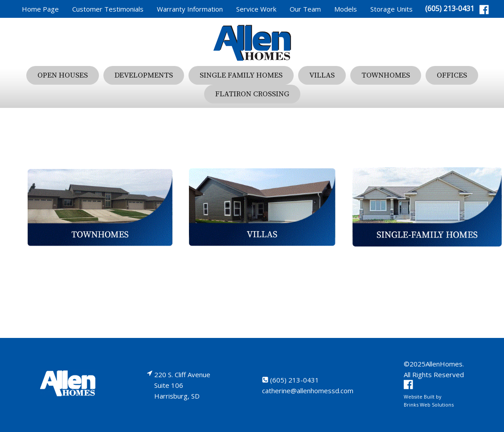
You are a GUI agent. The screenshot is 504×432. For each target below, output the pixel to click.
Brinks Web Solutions (429, 405)
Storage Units (391, 9)
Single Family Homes (241, 75)
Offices (452, 75)
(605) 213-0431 (450, 8)
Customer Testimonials (108, 9)
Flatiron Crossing (252, 94)
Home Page (40, 9)
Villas (322, 75)
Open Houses (63, 75)
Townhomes (386, 75)
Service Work (256, 9)
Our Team (305, 9)
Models (346, 9)
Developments (144, 75)
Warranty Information (190, 9)
